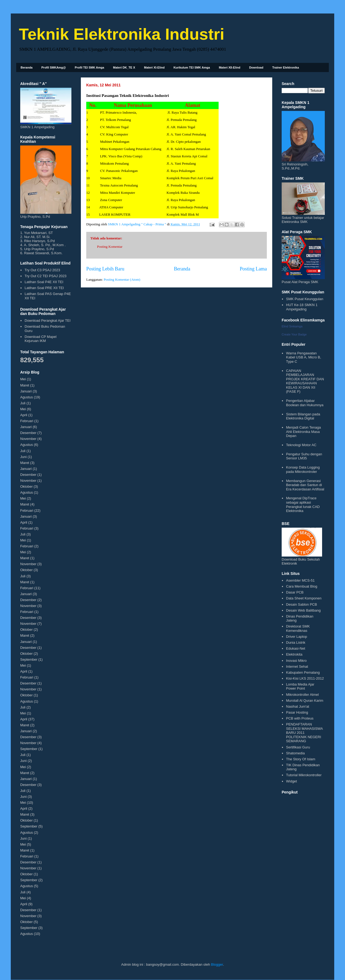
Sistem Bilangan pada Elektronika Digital (303, 416)
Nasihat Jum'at (298, 706)
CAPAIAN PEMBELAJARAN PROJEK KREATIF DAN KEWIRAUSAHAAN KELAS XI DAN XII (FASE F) (305, 381)
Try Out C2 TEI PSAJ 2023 (45, 276)
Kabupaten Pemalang (303, 672)
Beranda (27, 67)
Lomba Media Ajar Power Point (300, 686)
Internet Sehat (297, 667)
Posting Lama (253, 269)
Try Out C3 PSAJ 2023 (42, 270)
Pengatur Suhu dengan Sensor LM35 (304, 456)
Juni (23, 457)
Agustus (27, 397)
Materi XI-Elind (154, 67)
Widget (291, 781)
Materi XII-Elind (230, 67)
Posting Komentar (110, 247)
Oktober (26, 486)
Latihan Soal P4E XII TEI (44, 282)
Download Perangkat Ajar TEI (47, 321)
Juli (23, 403)
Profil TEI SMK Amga (89, 67)
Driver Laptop (296, 637)
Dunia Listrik (296, 642)
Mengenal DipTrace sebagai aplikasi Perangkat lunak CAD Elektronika (303, 504)
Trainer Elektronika (286, 67)
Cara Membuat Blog (302, 586)
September (29, 659)
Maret (25, 385)
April (24, 415)
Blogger (217, 964)
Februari (27, 421)
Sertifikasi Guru (298, 747)
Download (256, 67)
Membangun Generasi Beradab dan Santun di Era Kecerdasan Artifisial (305, 485)
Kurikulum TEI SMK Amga (192, 67)
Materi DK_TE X (124, 67)
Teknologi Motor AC (301, 445)
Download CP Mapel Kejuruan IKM (40, 339)
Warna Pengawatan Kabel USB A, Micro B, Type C (303, 357)
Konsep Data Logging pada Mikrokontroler (303, 469)
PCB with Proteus (300, 718)
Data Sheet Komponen (304, 598)
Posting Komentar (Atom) (122, 279)
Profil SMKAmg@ (54, 67)
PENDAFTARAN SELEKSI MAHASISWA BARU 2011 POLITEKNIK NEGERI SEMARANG (304, 733)
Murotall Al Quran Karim (305, 701)
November (28, 439)
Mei (23, 379)
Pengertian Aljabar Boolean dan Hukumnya (305, 403)
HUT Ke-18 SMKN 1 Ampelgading (302, 307)
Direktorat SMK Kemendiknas (298, 628)
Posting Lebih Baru (105, 269)
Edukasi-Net (296, 648)
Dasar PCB (295, 592)
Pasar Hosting (297, 712)
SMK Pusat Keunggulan (305, 299)
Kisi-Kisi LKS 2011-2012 (305, 678)
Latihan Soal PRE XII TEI (44, 288)
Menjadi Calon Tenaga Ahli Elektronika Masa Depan (303, 432)
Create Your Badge (294, 334)
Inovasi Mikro (296, 661)
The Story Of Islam (301, 759)
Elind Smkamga (292, 326)
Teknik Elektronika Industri (122, 34)
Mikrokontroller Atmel (302, 695)
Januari (26, 391)
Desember (28, 433)
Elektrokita (294, 654)
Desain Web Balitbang (303, 610)
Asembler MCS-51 (300, 580)
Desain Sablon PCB (301, 604)
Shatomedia (295, 753)
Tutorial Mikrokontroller (304, 775)
